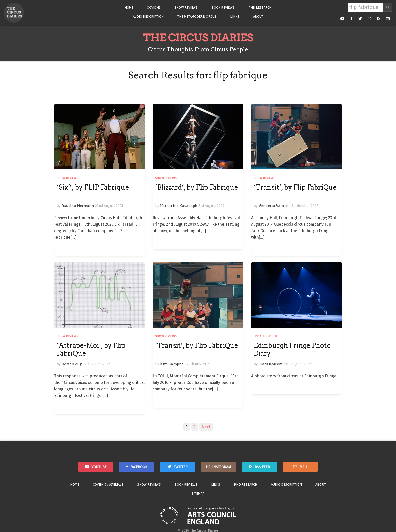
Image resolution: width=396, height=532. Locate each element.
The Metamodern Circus (197, 17)
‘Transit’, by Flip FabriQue (295, 187)
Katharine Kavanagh (179, 206)
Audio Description (148, 17)
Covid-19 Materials (108, 484)
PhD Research (260, 7)
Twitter (181, 467)
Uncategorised (265, 336)
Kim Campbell (173, 364)
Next (206, 427)
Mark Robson (271, 364)
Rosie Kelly (72, 364)
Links (235, 17)
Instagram (221, 467)
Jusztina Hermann (78, 206)
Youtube (99, 467)
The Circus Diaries (198, 38)
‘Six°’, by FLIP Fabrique (93, 187)
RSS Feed (262, 467)
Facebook (139, 467)
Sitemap (198, 494)
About (258, 17)
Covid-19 (154, 7)
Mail (303, 467)
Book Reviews (223, 7)
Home (129, 7)
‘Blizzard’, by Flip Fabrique (197, 187)
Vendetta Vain (271, 206)
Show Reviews (186, 7)
